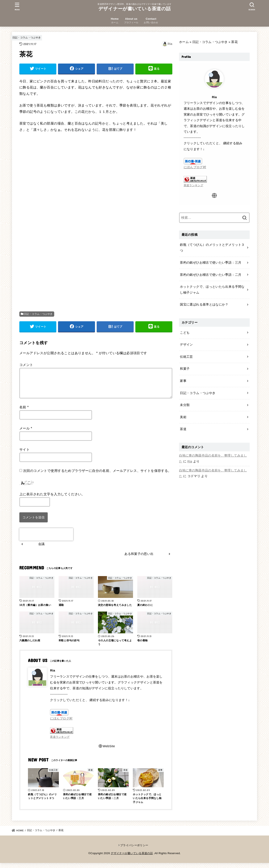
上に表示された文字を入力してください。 (52, 499)
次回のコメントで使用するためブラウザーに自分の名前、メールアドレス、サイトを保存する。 (97, 476)
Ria (190, 461)
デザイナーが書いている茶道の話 (135, 9)
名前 (24, 412)
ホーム (184, 42)
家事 (183, 381)
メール (26, 433)
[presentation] (46, 539)
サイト (24, 454)
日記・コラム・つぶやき (27, 38)
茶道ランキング (60, 742)
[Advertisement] (96, 180)
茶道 (183, 429)
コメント (26, 365)
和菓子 (185, 369)
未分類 (185, 405)
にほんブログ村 (61, 724)
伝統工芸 (186, 357)
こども (185, 333)
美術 (183, 417)
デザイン (186, 345)
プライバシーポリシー (134, 850)
